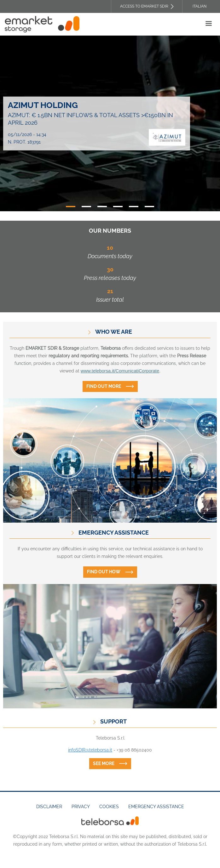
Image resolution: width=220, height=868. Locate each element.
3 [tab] (102, 207)
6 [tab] (149, 207)
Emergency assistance (156, 807)
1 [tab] (71, 207)
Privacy (81, 807)
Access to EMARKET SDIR (144, 6)
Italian (200, 6)
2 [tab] (86, 207)
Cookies (109, 807)
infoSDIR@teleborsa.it (90, 750)
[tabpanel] (110, 123)
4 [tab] (118, 207)
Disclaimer (49, 807)
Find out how (104, 572)
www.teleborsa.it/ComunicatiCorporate (120, 371)
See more (104, 763)
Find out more (104, 386)
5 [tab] (134, 207)
